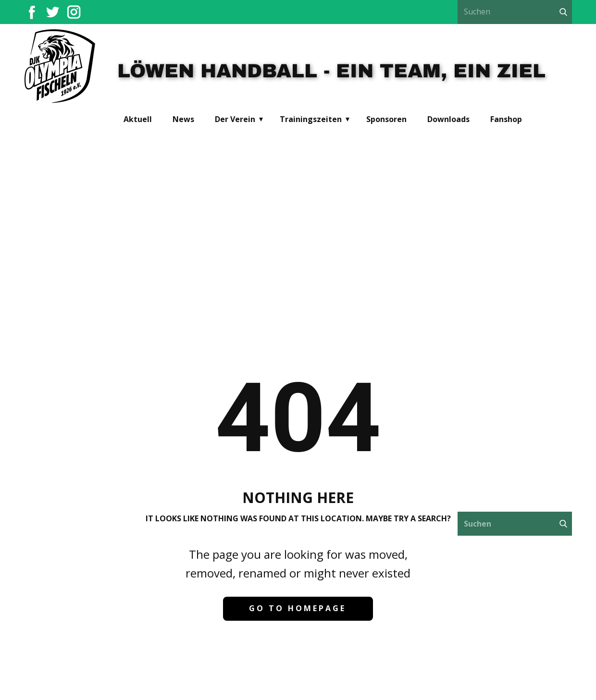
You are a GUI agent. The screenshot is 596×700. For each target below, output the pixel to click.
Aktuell (138, 119)
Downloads (448, 119)
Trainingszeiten (311, 119)
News (183, 119)
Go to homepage (298, 608)
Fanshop (506, 119)
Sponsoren (386, 119)
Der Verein (235, 119)
